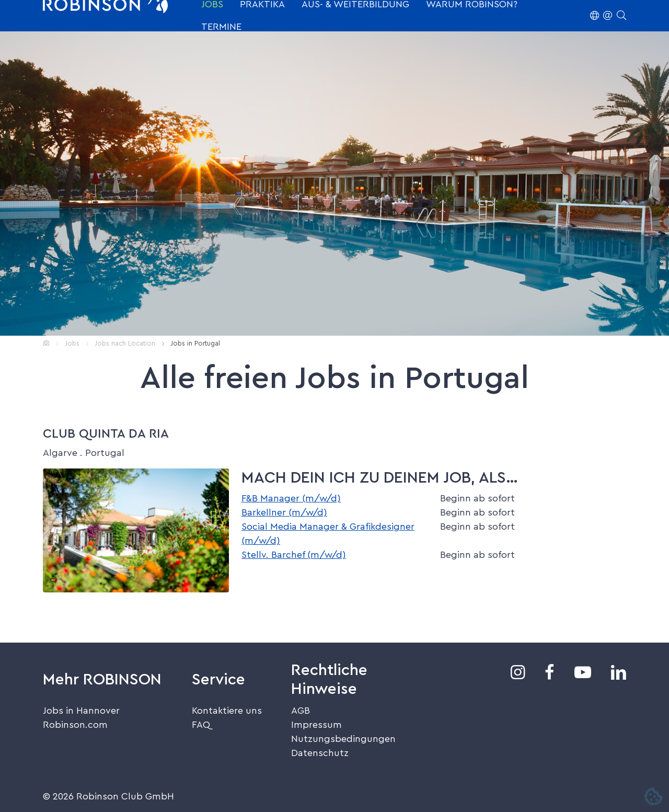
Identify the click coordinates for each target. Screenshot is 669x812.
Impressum (316, 725)
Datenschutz (320, 753)
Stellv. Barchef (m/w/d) (294, 555)
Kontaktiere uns (227, 711)
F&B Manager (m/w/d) (291, 498)
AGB (301, 711)
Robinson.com (75, 725)
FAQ (201, 725)
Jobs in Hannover (81, 711)
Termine (221, 27)
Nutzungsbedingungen (343, 739)
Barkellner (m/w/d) (284, 512)
